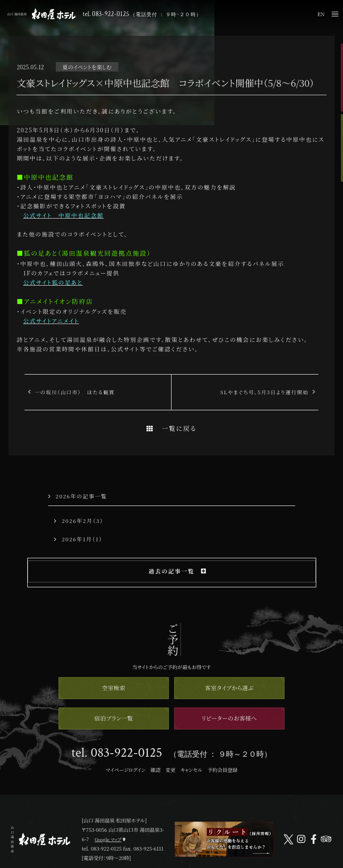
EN (321, 14)
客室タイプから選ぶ (229, 688)
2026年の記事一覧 (78, 496)
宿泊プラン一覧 (114, 718)
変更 (171, 770)
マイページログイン (125, 770)
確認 (155, 770)
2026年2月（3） (79, 520)
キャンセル (191, 770)
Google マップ (108, 839)
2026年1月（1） (78, 539)
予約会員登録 (222, 770)
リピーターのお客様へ (230, 718)
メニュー (335, 14)
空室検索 (113, 688)
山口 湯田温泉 (41, 14)
